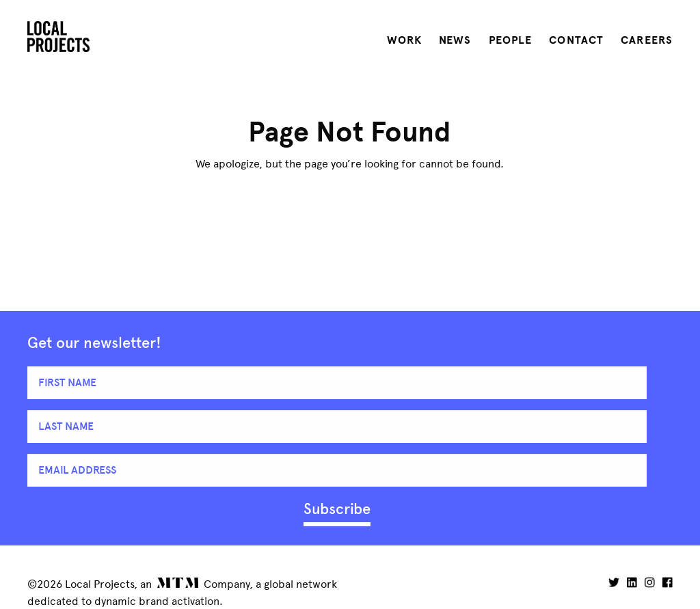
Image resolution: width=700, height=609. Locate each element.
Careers (647, 40)
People (511, 40)
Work (404, 40)
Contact (576, 40)
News (455, 40)
